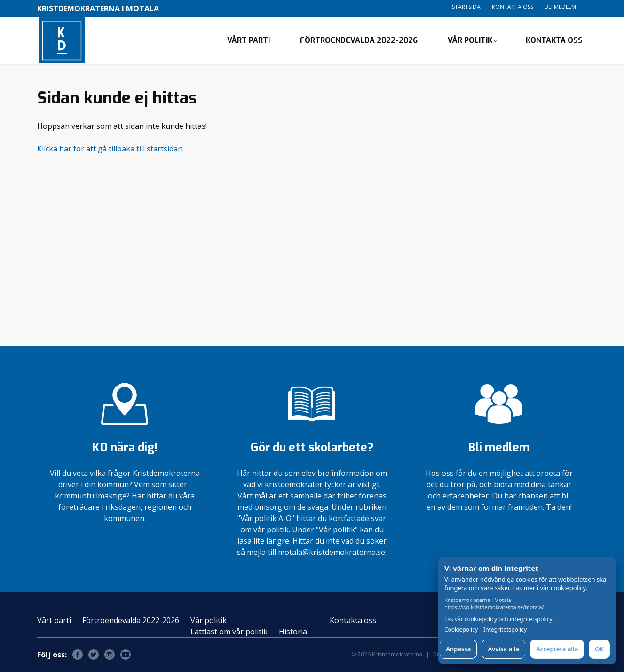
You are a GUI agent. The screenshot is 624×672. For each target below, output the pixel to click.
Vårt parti (249, 40)
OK (599, 649)
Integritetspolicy (505, 630)
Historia (293, 632)
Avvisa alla (503, 649)
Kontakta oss (513, 7)
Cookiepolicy (461, 630)
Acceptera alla (557, 649)
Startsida (466, 7)
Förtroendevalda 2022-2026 (359, 40)
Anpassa (458, 649)
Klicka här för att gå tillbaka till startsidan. (111, 149)
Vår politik (470, 40)
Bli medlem (560, 7)
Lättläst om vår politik (229, 632)
